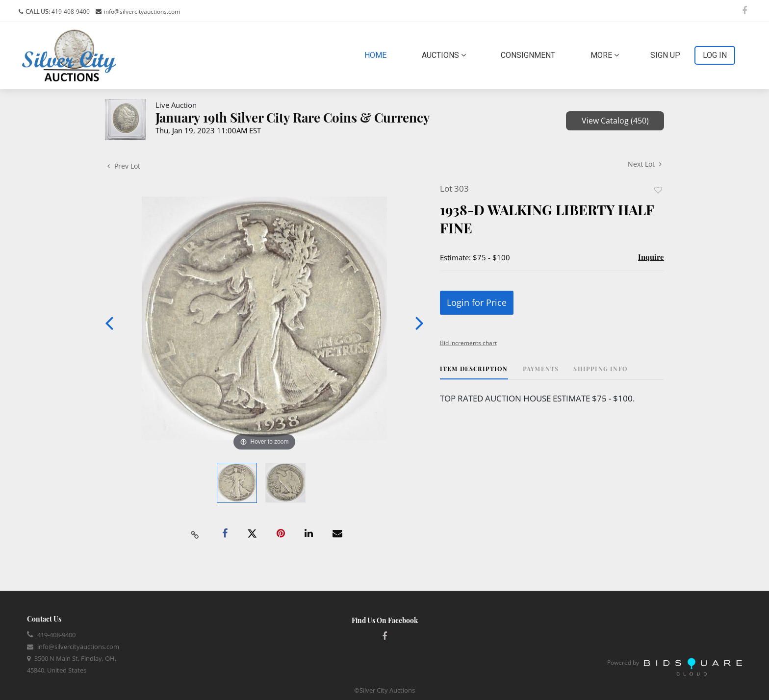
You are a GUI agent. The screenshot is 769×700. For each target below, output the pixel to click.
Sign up (665, 55)
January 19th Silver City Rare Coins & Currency (293, 117)
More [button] (605, 55)
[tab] (474, 372)
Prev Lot (124, 166)
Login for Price (477, 302)
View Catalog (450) (615, 121)
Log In (715, 55)
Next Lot (645, 164)
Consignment (528, 55)
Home (377, 54)
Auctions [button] (444, 55)
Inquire (651, 257)
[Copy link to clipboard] (195, 534)
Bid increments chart (468, 343)
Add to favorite (658, 190)
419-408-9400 (70, 12)
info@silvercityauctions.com (142, 12)
